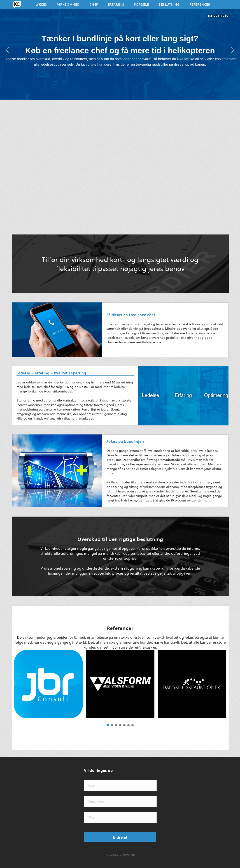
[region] (120, 50)
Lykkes (41, 6)
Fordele (141, 6)
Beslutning (169, 6)
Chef (94, 6)
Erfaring (116, 6)
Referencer (200, 6)
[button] (7, 50)
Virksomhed (68, 6)
